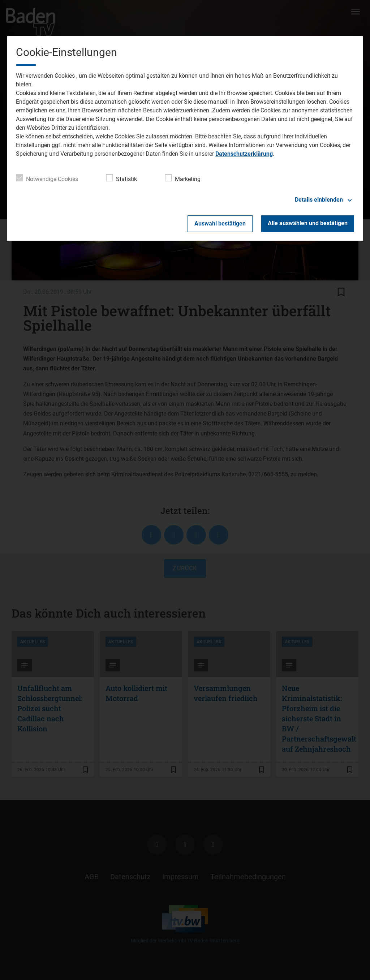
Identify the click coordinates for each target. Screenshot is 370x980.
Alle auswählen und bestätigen (308, 223)
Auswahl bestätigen (220, 223)
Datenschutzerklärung (244, 154)
